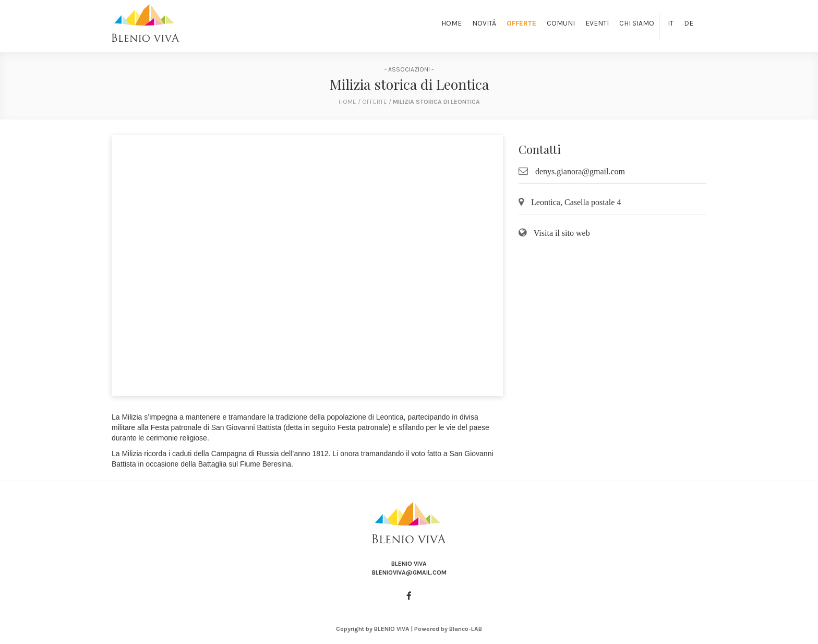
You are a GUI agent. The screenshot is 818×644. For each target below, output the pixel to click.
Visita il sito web (562, 233)
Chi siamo (637, 23)
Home (452, 23)
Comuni (561, 23)
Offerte (521, 23)
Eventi (597, 23)
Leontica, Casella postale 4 (576, 202)
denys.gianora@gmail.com (580, 171)
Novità (484, 23)
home (347, 102)
